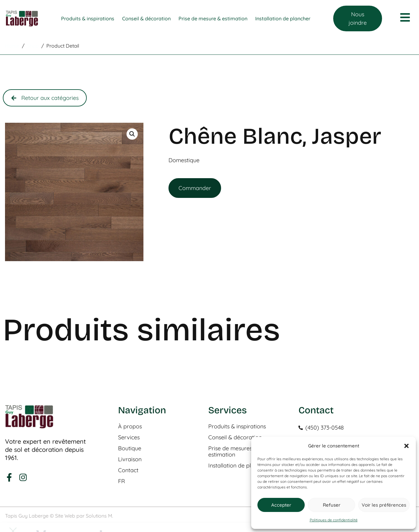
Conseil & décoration (235, 437)
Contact (128, 470)
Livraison (130, 459)
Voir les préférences (384, 505)
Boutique (130, 448)
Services (129, 437)
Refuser (332, 505)
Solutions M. (99, 516)
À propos (130, 426)
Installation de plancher (238, 466)
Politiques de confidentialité (334, 520)
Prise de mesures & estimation (233, 452)
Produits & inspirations (237, 426)
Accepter (281, 505)
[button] (406, 446)
